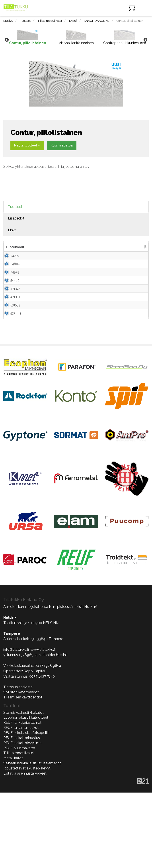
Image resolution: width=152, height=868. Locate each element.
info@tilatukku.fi (16, 725)
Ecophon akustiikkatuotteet (26, 793)
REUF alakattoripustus (22, 813)
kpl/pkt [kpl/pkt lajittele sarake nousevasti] (90, 247)
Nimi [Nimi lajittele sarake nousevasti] (31, 247)
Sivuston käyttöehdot (21, 768)
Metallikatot (13, 833)
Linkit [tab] (12, 230)
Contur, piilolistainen (130, 21)
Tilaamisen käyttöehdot (23, 773)
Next (145, 40)
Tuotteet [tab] (15, 207)
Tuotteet (25, 21)
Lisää (138, 260)
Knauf (73, 21)
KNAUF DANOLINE (97, 21)
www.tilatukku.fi (43, 725)
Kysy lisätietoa (62, 145)
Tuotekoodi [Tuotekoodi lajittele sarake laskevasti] (15, 247)
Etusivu (8, 21)
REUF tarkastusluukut (21, 803)
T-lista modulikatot (50, 21)
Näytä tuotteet (27, 145)
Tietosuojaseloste (18, 762)
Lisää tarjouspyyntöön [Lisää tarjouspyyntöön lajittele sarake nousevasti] (117, 247)
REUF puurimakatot (19, 824)
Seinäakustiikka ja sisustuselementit (32, 839)
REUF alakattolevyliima (22, 818)
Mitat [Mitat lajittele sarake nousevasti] (59, 247)
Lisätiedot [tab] (16, 218)
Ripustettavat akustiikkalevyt (27, 844)
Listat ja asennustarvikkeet (25, 849)
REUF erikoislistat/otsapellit (26, 808)
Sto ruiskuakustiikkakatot (23, 788)
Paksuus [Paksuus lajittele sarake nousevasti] (74, 247)
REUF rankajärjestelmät (22, 798)
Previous (7, 40)
